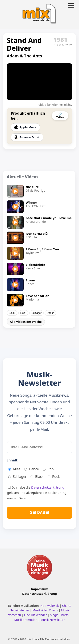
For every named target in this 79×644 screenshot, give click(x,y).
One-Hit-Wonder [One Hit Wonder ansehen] (36, 615)
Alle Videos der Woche (26, 322)
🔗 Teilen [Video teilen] (60, 116)
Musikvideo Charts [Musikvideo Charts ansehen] (46, 610)
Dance (50, 313)
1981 (60, 40)
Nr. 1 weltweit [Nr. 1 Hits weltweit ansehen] (50, 606)
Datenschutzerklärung (48, 487)
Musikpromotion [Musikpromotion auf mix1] (26, 620)
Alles (14, 469)
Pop (48, 469)
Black (12, 313)
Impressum (39, 589)
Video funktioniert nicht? (55, 105)
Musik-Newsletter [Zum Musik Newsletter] (53, 620)
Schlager (36, 313)
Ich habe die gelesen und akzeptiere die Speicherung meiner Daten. (37, 493)
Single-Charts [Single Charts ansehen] (60, 615)
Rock (23, 313)
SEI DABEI (39, 513)
